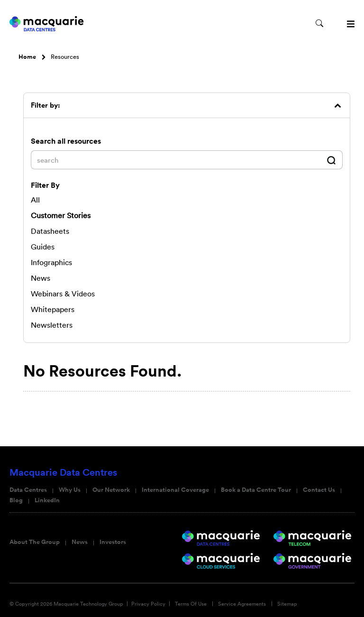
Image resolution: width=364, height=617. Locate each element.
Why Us (70, 490)
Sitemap (287, 604)
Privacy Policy (148, 604)
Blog (16, 500)
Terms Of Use (191, 604)
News (80, 542)
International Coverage (175, 490)
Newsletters (52, 325)
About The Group (35, 542)
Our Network (111, 490)
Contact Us (319, 490)
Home (27, 57)
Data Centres (28, 490)
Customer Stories (61, 215)
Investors (113, 542)
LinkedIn (47, 500)
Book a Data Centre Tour (256, 490)
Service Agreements (242, 604)
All (35, 200)
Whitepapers (53, 309)
